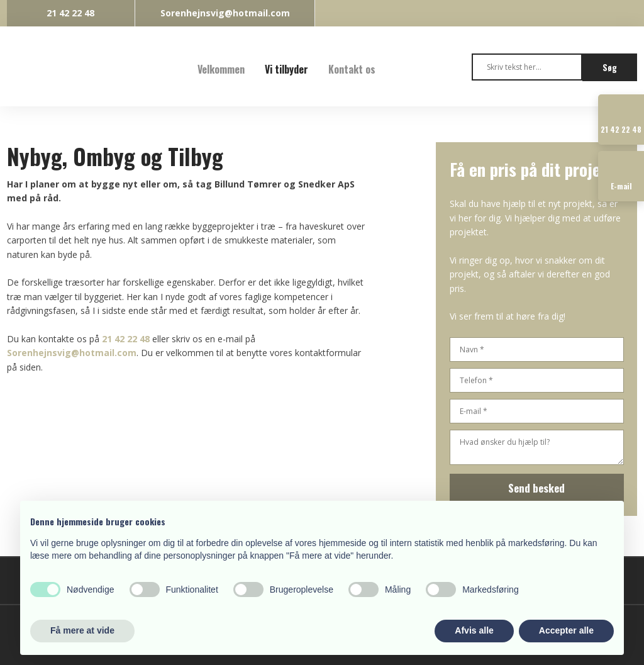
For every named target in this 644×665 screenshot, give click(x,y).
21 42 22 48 (126, 339)
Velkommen (221, 69)
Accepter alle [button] (566, 630)
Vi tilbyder (286, 69)
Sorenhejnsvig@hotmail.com (72, 353)
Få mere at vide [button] (82, 630)
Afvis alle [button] (474, 630)
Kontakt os (352, 69)
